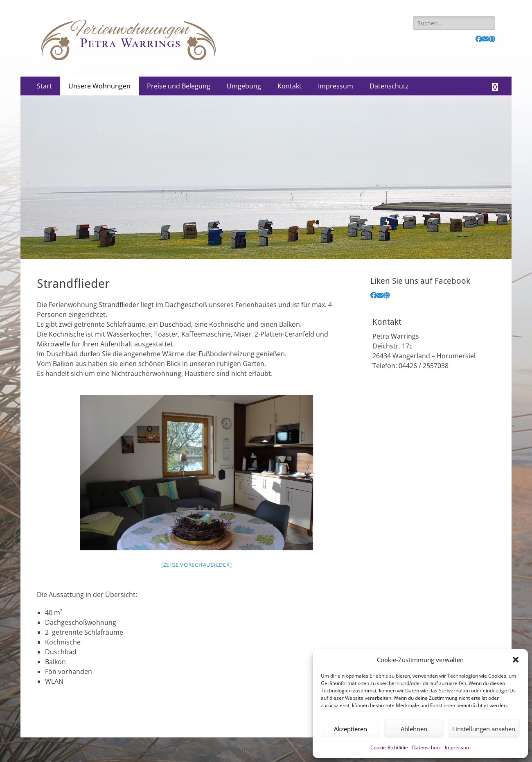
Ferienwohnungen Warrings (217, 749)
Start (44, 86)
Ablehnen (414, 729)
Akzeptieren (351, 729)
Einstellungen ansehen (484, 729)
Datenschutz (426, 747)
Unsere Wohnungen (99, 86)
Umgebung (244, 86)
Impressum (458, 747)
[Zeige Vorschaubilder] (197, 565)
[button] (516, 660)
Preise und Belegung (179, 86)
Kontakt (290, 86)
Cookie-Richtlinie (389, 747)
